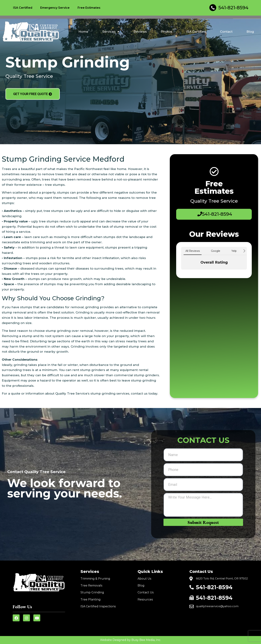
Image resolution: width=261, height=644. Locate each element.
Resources (145, 599)
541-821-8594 (233, 8)
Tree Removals (91, 585)
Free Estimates (89, 8)
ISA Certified (23, 8)
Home (83, 32)
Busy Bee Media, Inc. (146, 640)
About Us (144, 579)
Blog (250, 32)
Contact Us (146, 592)
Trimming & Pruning (95, 579)
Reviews (140, 32)
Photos (166, 32)
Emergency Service (55, 8)
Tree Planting (91, 599)
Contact (226, 32)
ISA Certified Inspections (98, 606)
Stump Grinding (92, 592)
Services (111, 32)
